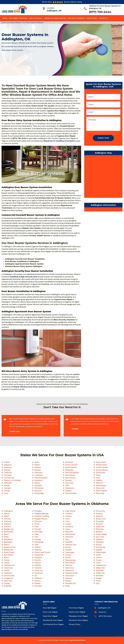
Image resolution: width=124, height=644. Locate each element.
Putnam (99, 514)
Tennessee (100, 473)
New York (69, 483)
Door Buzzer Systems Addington (33, 23)
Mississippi (39, 493)
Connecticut (9, 478)
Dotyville (8, 586)
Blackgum (8, 542)
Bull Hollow (9, 555)
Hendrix (38, 560)
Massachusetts (41, 478)
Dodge (7, 583)
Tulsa (98, 563)
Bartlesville (9, 532)
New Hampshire (72, 473)
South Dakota (102, 470)
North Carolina (71, 465)
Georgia (7, 488)
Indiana (38, 467)
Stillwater (100, 542)
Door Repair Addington (14, 23)
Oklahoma (70, 488)
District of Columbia (12, 480)
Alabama (8, 465)
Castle (7, 563)
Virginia (99, 480)
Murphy (68, 550)
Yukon (98, 581)
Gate (37, 545)
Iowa (6, 493)
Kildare (37, 583)
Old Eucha (70, 576)
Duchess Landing (42, 516)
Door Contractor (36, 18)
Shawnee (100, 529)
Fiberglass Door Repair (78, 616)
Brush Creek (9, 552)
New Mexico (70, 478)
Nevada (68, 480)
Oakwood (69, 570)
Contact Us (103, 18)
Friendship (39, 542)
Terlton (99, 558)
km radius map (103, 177)
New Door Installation (76, 18)
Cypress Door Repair (77, 640)
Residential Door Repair (53, 620)
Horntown (39, 573)
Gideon (38, 547)
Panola (68, 581)
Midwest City (71, 545)
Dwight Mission (41, 519)
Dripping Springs (41, 514)
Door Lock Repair (50, 612)
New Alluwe (70, 563)
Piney (68, 586)
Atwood (7, 527)
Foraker (38, 539)
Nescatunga (70, 560)
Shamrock (100, 527)
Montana (69, 462)
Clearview (8, 573)
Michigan (38, 486)
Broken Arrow (10, 547)
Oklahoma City (71, 573)
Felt (36, 537)
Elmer (37, 524)
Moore (68, 547)
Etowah (38, 529)
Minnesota (39, 488)
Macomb (69, 532)
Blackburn (8, 539)
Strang (99, 545)
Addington (8, 511)
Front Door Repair (76, 608)
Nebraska (69, 470)
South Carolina (102, 467)
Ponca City (100, 511)
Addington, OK (54, 11)
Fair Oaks (38, 532)
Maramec (69, 537)
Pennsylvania (71, 493)
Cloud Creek (9, 576)
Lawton (68, 516)
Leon (67, 519)
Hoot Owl (39, 570)
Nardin (68, 558)
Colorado (8, 475)
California (8, 473)
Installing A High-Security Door (24, 277)
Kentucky (38, 473)
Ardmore (8, 521)
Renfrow (99, 516)
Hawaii (7, 491)
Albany (7, 514)
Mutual (68, 555)
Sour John (100, 537)
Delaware (8, 483)
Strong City (100, 547)
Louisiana (39, 475)
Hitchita (38, 565)
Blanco (7, 545)
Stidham (99, 539)
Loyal (68, 529)
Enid (36, 527)
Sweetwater (101, 552)
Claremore (8, 568)
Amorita (7, 519)
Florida (7, 486)
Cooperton (9, 578)
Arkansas (8, 467)
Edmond (38, 521)
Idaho (37, 462)
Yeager (99, 578)
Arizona (7, 470)
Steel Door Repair (50, 616)
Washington (101, 486)
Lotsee (68, 524)
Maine (37, 483)
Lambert (69, 514)
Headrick (38, 558)
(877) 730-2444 (100, 12)
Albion (7, 516)
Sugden (99, 550)
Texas (98, 475)
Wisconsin (100, 488)
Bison (6, 534)
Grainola (38, 550)
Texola (99, 560)
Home (5, 18)
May (67, 539)
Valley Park (100, 568)
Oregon (68, 491)
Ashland (7, 524)
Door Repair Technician (18, 18)
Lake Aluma (70, 511)
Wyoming (100, 493)
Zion (98, 583)
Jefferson (38, 578)
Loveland (69, 527)
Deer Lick (8, 581)
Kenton (38, 581)
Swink (98, 555)
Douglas (38, 511)
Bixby (6, 537)
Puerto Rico (101, 462)
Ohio (67, 486)
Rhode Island (101, 465)
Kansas (38, 470)
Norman (69, 565)
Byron (6, 558)
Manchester (70, 534)
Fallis (37, 534)
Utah (98, 478)
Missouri (38, 491)
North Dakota (71, 467)
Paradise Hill (70, 583)
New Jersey (70, 475)
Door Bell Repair (50, 608)
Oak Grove (70, 568)
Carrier (7, 560)
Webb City (100, 573)
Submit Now (103, 138)
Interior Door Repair (77, 612)
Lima (67, 521)
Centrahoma (9, 565)
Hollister (38, 568)
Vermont (100, 483)
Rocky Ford (101, 519)
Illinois (37, 465)
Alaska (7, 462)
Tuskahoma (101, 565)
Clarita (7, 570)
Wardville (100, 570)
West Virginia (101, 491)
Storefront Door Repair (78, 620)
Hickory (38, 563)
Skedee (99, 532)
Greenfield (39, 555)
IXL (36, 576)
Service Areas (92, 18)
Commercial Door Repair (53, 624)
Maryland (38, 480)
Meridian (69, 542)
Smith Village (101, 534)
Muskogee (70, 552)
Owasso (69, 578)
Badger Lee (9, 529)
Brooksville (9, 550)
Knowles (38, 586)
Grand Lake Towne (42, 552)
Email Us (102, 612)
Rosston (99, 524)
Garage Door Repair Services (55, 18)
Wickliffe (100, 576)
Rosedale (100, 521)
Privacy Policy (75, 624)
